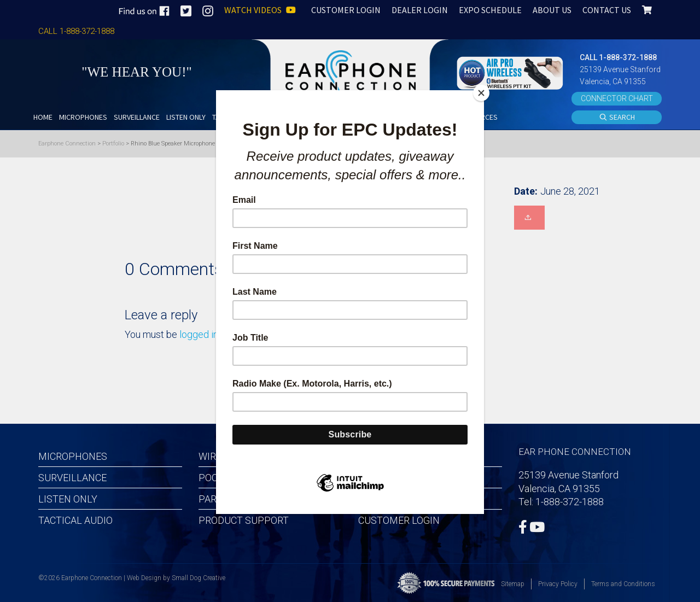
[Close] (481, 93)
